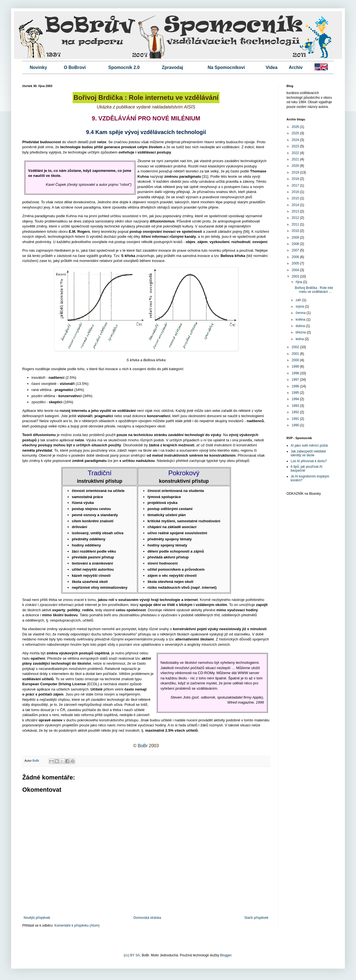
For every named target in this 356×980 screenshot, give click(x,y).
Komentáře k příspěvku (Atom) (77, 925)
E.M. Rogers (79, 232)
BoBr (143, 746)
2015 (296, 198)
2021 (296, 159)
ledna (300, 339)
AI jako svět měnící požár (309, 446)
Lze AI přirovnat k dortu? (309, 461)
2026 (296, 127)
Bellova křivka (233, 256)
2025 (296, 133)
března (301, 332)
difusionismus (162, 221)
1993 (296, 406)
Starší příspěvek (256, 918)
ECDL (93, 684)
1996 (296, 386)
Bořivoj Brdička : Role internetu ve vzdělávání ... (314, 290)
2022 (296, 153)
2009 (296, 237)
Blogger (226, 955)
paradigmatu (190, 176)
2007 (296, 250)
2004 (296, 270)
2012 (296, 218)
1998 (296, 373)
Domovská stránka (147, 918)
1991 (296, 419)
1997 (296, 380)
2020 (296, 166)
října (299, 282)
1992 (296, 412)
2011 (296, 224)
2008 (296, 244)
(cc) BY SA (132, 955)
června (301, 313)
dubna (301, 326)
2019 (296, 172)
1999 (296, 367)
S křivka (128, 256)
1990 (296, 425)
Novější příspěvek (37, 918)
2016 (296, 192)
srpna (300, 306)
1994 (296, 399)
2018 (296, 179)
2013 (296, 211)
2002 (296, 347)
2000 (296, 360)
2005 (296, 263)
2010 (296, 231)
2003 (296, 276)
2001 (296, 354)
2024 (296, 140)
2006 (296, 257)
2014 (296, 205)
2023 (296, 146)
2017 (296, 185)
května (301, 320)
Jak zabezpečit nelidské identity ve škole (308, 453)
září (299, 300)
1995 (296, 393)
